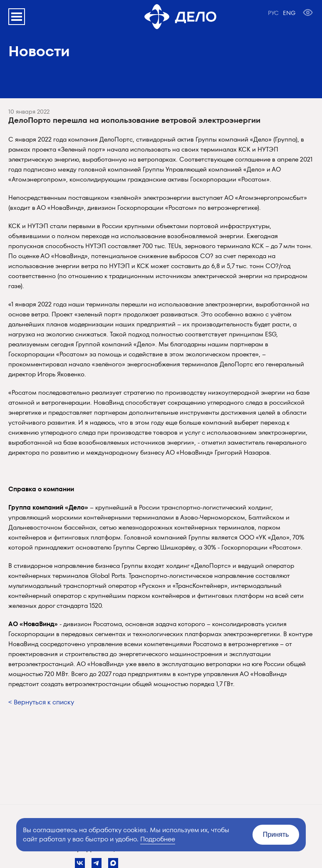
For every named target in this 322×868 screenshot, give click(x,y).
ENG (289, 13)
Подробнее (158, 839)
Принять (276, 834)
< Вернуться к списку (41, 702)
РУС (273, 13)
